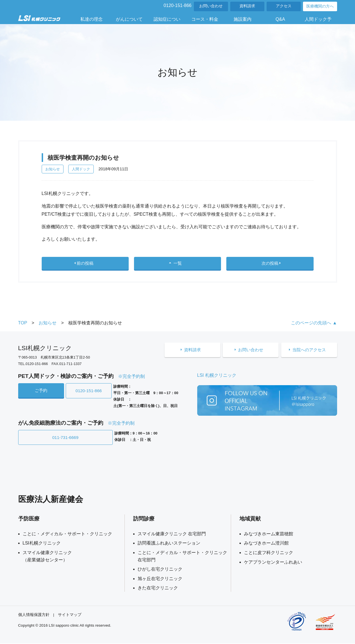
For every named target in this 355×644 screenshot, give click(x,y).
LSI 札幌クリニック (217, 377)
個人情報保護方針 (34, 615)
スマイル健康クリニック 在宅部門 (172, 534)
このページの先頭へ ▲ (314, 325)
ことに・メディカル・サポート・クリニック (67, 534)
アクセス (284, 6)
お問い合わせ (211, 6)
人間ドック (81, 169)
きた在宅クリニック (158, 589)
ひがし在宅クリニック (160, 570)
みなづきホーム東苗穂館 (269, 534)
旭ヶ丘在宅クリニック (160, 579)
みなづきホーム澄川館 (266, 544)
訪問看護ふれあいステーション (169, 544)
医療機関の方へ (320, 6)
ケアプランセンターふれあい (273, 563)
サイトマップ (70, 615)
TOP (23, 325)
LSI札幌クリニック (42, 544)
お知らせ (53, 169)
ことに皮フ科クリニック (269, 553)
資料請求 (247, 6)
